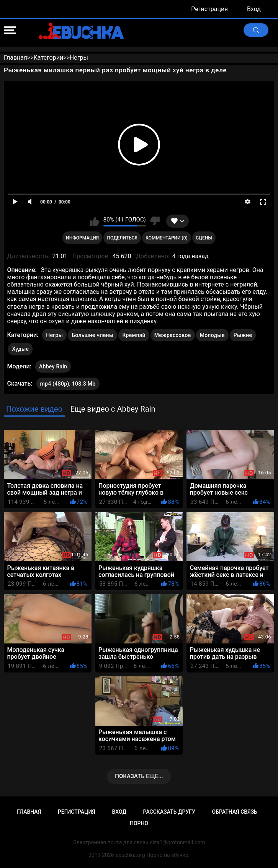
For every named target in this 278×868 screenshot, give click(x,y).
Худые (20, 349)
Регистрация (209, 9)
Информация (82, 238)
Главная (29, 812)
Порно (139, 823)
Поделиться (122, 238)
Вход (254, 9)
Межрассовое (173, 335)
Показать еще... (139, 776)
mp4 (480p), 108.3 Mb (68, 384)
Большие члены (92, 335)
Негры (54, 335)
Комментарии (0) (166, 238)
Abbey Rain (53, 365)
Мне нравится (94, 221)
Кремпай (134, 335)
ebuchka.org (130, 855)
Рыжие (243, 335)
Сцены (204, 238)
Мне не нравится (155, 221)
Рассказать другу (169, 812)
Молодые (212, 335)
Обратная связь (234, 812)
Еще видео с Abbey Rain (113, 409)
